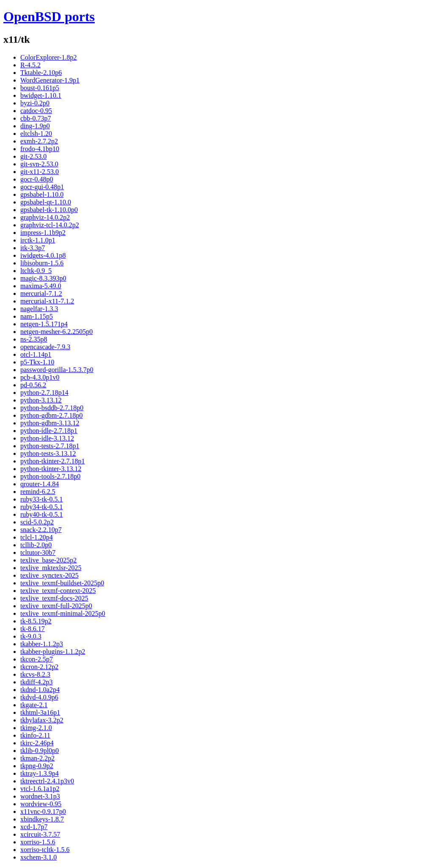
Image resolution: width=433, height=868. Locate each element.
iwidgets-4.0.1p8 (43, 255)
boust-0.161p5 (40, 88)
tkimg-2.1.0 (36, 728)
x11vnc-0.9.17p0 (43, 812)
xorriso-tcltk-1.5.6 (45, 850)
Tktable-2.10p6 (41, 73)
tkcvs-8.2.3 (35, 674)
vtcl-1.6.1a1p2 (40, 789)
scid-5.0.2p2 (37, 522)
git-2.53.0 (33, 156)
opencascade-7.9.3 (45, 347)
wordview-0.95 (41, 804)
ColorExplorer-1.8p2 (48, 57)
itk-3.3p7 (33, 248)
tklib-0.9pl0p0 (40, 751)
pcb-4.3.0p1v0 (40, 377)
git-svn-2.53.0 (39, 164)
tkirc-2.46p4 (37, 743)
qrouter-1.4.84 (40, 484)
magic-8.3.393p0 (43, 278)
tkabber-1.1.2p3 (42, 644)
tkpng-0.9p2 (37, 766)
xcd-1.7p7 (34, 827)
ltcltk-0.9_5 (36, 271)
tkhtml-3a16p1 (40, 712)
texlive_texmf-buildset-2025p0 (62, 583)
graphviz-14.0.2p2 (45, 217)
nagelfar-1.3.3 (39, 309)
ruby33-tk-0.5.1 (41, 499)
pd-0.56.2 (33, 385)
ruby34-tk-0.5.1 (41, 507)
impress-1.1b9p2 (43, 233)
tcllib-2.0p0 (36, 545)
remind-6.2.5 (38, 492)
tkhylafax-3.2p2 (42, 720)
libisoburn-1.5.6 (42, 263)
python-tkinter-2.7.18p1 (53, 461)
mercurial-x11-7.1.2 (47, 301)
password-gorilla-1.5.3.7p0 (57, 370)
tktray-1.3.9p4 (40, 773)
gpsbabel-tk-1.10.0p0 (49, 210)
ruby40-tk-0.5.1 (41, 514)
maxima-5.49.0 (41, 286)
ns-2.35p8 (34, 339)
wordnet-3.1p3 (40, 796)
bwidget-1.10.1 (41, 95)
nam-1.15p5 (37, 316)
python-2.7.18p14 (44, 393)
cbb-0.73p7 (36, 118)
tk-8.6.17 (33, 629)
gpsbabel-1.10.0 (42, 194)
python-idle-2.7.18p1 (49, 431)
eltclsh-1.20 (36, 134)
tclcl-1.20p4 (37, 537)
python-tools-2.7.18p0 (50, 476)
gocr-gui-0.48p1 (42, 187)
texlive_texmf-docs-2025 (54, 598)
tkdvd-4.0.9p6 (39, 697)
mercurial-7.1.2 (41, 293)
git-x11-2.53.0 (40, 172)
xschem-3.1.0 (38, 857)
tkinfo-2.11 (35, 735)
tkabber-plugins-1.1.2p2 (53, 652)
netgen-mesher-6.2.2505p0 (56, 332)
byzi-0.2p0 (35, 103)
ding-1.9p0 (35, 126)
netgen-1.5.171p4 (44, 324)
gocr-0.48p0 (37, 179)
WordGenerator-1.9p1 (50, 80)
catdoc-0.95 (36, 111)
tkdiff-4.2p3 (37, 682)
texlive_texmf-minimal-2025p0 (63, 613)
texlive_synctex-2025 (49, 575)
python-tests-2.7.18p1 (50, 446)
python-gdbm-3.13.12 (50, 423)
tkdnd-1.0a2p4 (40, 690)
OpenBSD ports (49, 17)
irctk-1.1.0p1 (38, 240)
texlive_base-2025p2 (48, 560)
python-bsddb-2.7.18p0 (52, 408)
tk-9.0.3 (31, 636)
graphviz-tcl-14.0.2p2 (50, 225)
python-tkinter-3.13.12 (51, 469)
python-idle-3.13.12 (47, 438)
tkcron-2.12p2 (39, 667)
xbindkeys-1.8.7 (42, 819)
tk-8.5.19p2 (36, 621)
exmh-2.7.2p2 (39, 141)
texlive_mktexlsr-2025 (51, 568)
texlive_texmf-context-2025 (58, 591)
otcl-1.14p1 (36, 354)
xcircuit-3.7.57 (40, 834)
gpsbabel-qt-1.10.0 (46, 202)
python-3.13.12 (41, 400)
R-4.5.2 (30, 65)
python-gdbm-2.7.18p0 (52, 415)
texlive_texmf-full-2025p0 (56, 606)
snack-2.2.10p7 (41, 530)
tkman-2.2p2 (37, 758)
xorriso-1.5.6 (38, 842)
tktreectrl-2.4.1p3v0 (47, 781)
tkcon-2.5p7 (37, 659)
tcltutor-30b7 (38, 552)
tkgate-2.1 (34, 705)
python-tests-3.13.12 (48, 453)
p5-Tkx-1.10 (37, 362)
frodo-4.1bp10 (40, 149)
